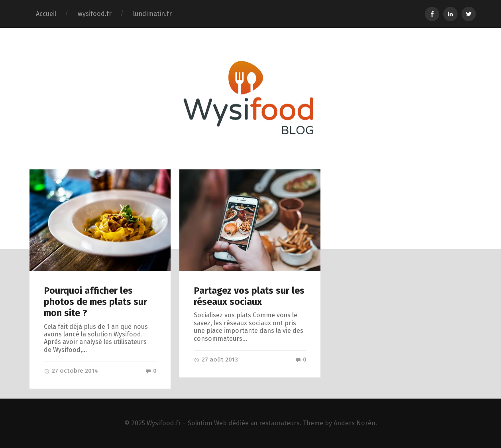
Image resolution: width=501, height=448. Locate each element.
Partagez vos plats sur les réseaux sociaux (249, 296)
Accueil (46, 14)
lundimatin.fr (152, 14)
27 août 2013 (216, 360)
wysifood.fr (95, 14)
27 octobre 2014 (71, 371)
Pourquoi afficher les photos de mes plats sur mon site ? (95, 302)
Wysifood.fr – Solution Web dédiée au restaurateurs (223, 423)
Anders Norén (355, 423)
